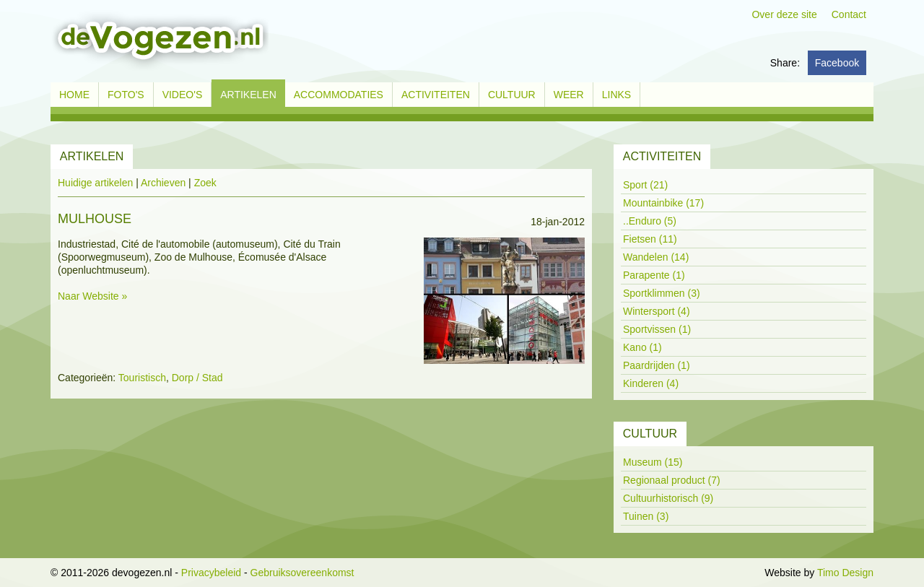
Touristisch (142, 378)
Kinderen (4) (651, 383)
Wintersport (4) (657, 311)
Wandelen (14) (656, 257)
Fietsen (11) (650, 239)
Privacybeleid (211, 573)
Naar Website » (92, 296)
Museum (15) (653, 462)
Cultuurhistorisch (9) (668, 498)
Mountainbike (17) (663, 203)
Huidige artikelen (95, 183)
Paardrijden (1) (657, 365)
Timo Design (845, 573)
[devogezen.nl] (160, 40)
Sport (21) (645, 185)
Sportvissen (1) (657, 329)
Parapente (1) (654, 275)
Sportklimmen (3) (662, 293)
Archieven (163, 183)
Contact (849, 14)
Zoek (205, 183)
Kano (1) (642, 347)
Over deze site (784, 14)
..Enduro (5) (650, 221)
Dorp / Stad (197, 378)
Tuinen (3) (646, 516)
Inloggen (743, 573)
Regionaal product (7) (672, 480)
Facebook (837, 63)
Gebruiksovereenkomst (302, 573)
